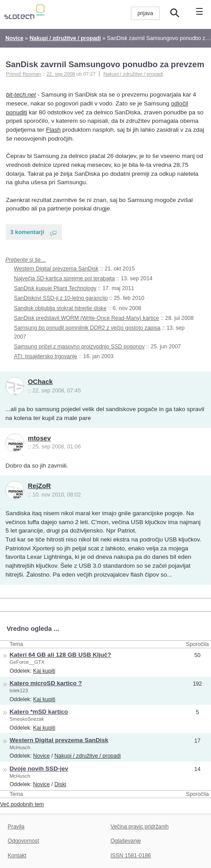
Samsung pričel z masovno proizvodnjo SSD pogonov (79, 347)
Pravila (16, 827)
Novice (41, 756)
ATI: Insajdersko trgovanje (45, 356)
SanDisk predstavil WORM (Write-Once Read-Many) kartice (86, 318)
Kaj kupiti (44, 671)
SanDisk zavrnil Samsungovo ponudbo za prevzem (105, 64)
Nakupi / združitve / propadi (133, 74)
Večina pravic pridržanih (140, 827)
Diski (60, 784)
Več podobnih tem (22, 804)
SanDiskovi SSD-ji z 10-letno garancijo (61, 298)
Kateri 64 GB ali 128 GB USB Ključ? (61, 655)
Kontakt (17, 856)
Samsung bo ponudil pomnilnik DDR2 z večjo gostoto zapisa (87, 328)
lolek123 (19, 690)
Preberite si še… (26, 260)
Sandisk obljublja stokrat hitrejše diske (60, 308)
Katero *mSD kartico (39, 712)
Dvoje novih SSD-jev (39, 769)
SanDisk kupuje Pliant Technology (55, 288)
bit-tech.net (21, 95)
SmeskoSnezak (27, 719)
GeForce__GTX (27, 662)
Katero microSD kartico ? (46, 683)
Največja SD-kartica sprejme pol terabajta (64, 279)
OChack (41, 382)
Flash (53, 130)
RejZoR (40, 486)
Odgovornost (23, 841)
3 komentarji (27, 232)
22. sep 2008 (61, 74)
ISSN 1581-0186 (131, 856)
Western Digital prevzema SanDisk (56, 269)
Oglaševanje (126, 841)
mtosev (40, 438)
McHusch (20, 747)
